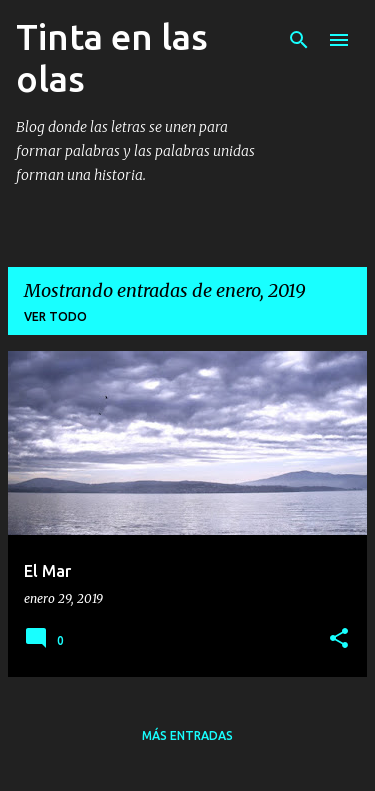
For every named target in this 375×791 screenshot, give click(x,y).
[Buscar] (299, 40)
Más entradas (187, 735)
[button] (339, 639)
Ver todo (55, 316)
